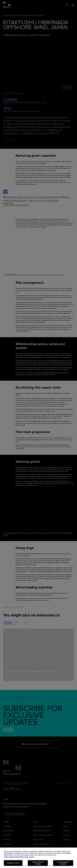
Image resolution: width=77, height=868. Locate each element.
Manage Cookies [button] (13, 863)
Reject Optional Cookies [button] (38, 863)
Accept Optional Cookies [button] (63, 863)
